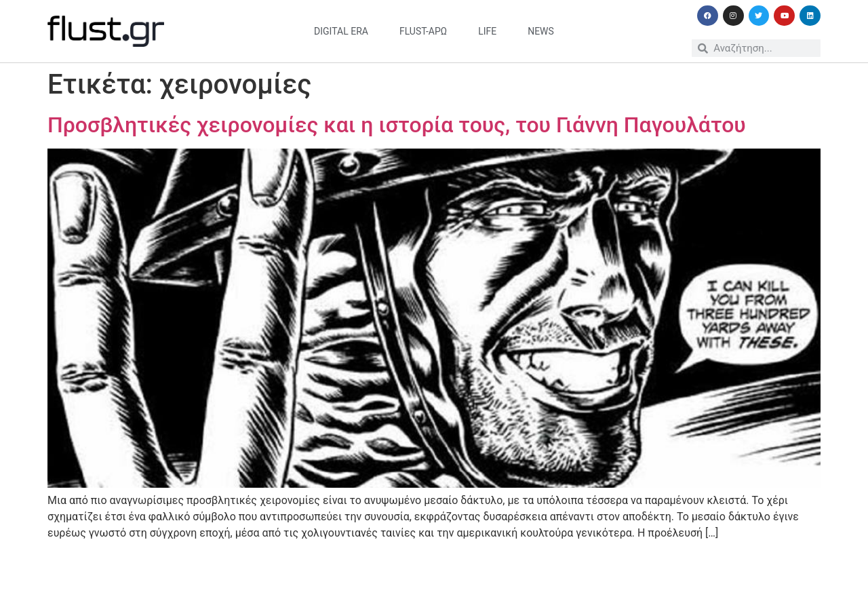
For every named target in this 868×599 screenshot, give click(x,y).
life (487, 31)
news (541, 31)
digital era (341, 31)
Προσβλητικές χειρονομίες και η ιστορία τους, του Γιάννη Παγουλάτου (397, 125)
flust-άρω (423, 31)
